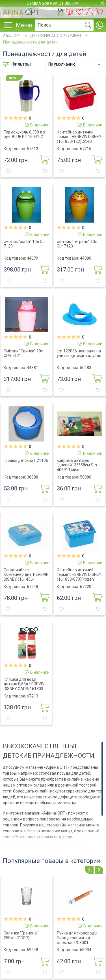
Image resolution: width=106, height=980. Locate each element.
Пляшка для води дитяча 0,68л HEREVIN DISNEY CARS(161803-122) (24, 686)
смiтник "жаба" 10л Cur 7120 (25, 244)
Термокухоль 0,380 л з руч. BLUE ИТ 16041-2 (24, 134)
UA (60, 10)
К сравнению (45, 171)
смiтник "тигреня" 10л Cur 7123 (77, 244)
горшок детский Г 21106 (26, 460)
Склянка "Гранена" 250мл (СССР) (21, 935)
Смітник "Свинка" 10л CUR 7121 (23, 353)
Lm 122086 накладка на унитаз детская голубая (79, 353)
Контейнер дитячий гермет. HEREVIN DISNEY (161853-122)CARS (79, 137)
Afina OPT (12, 36)
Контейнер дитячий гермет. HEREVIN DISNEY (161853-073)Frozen (79, 575)
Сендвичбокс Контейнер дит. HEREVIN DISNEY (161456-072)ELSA (26, 577)
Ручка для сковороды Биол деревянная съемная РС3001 (77, 938)
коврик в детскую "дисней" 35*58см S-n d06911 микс (77, 465)
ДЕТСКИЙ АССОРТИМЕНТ (56, 36)
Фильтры (17, 64)
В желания (8, 171)
